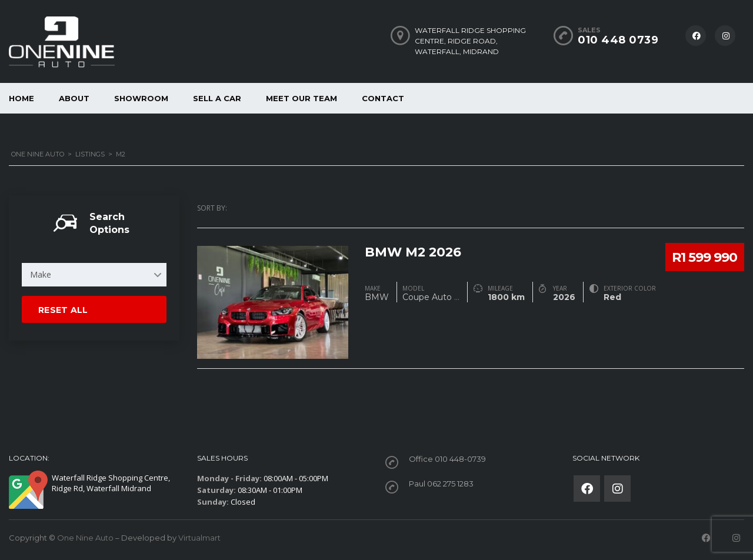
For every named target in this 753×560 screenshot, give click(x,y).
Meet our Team (301, 98)
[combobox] (94, 275)
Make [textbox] (41, 274)
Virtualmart (199, 538)
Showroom (141, 98)
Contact (383, 98)
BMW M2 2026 (414, 251)
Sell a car (217, 98)
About (74, 98)
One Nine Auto (85, 538)
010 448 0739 (618, 40)
